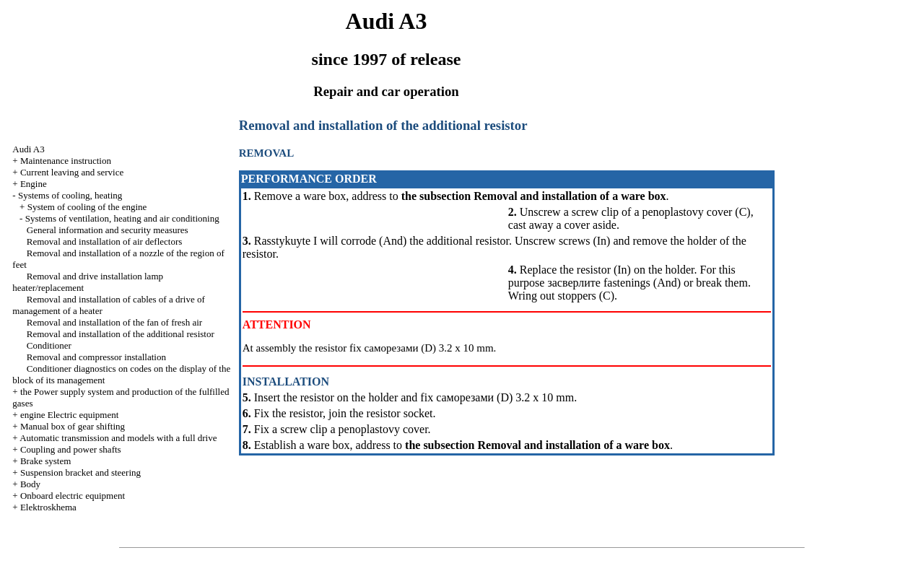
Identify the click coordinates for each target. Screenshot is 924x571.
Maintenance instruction (66, 161)
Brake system (45, 461)
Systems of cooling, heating (70, 195)
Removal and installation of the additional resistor (121, 334)
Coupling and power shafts (71, 449)
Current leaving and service (72, 172)
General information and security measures (108, 230)
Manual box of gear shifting (73, 426)
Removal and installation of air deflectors (105, 241)
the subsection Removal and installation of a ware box (534, 196)
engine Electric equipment (69, 415)
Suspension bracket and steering (80, 472)
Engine (34, 184)
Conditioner (49, 345)
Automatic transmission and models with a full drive (118, 438)
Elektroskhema (48, 507)
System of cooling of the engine (87, 207)
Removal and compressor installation (96, 357)
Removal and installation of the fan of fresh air (114, 322)
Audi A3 (28, 149)
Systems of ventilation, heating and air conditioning (122, 218)
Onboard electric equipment (73, 496)
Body (30, 484)
